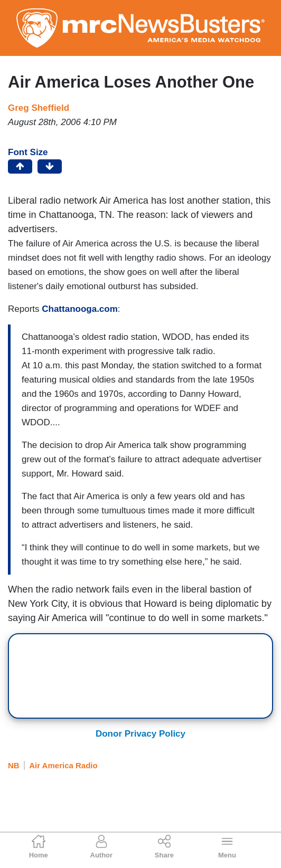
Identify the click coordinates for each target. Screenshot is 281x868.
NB (14, 765)
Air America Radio (63, 765)
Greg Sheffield (39, 108)
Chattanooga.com (80, 309)
